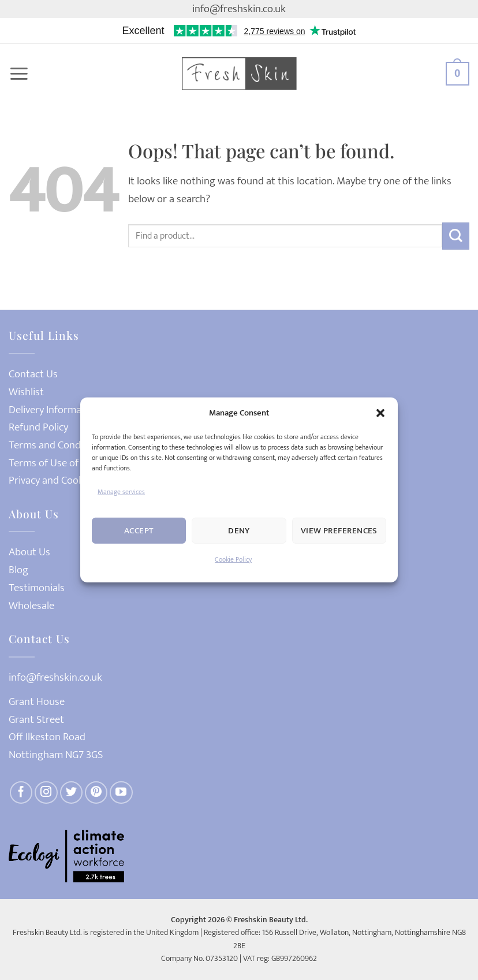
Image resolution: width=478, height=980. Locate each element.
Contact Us (33, 374)
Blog (18, 570)
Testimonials (37, 588)
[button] (380, 413)
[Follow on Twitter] (72, 793)
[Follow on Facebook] (21, 793)
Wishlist (26, 392)
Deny (239, 531)
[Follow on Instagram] (46, 793)
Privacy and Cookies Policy (66, 480)
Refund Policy (38, 427)
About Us (29, 552)
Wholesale (31, 606)
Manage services (121, 492)
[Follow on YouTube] (121, 793)
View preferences (339, 531)
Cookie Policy (233, 559)
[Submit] (456, 236)
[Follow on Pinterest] (96, 793)
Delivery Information (54, 410)
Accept (139, 531)
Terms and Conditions (57, 445)
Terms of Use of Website (63, 463)
